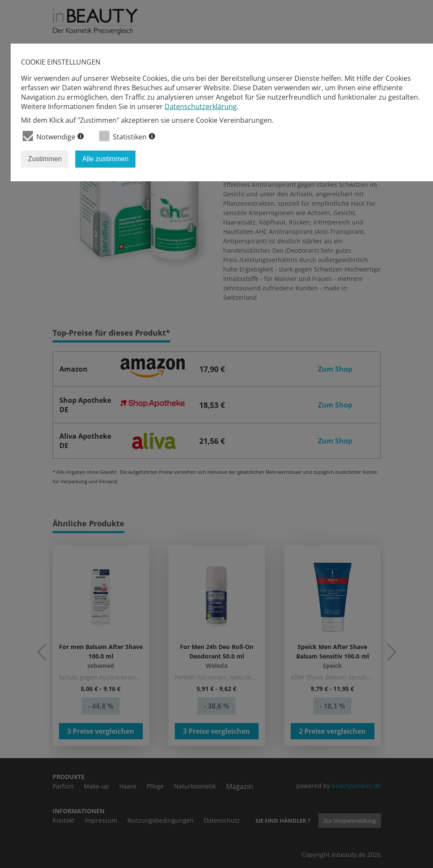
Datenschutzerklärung (201, 106)
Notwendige (53, 136)
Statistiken (127, 136)
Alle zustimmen (105, 159)
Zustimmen (45, 159)
